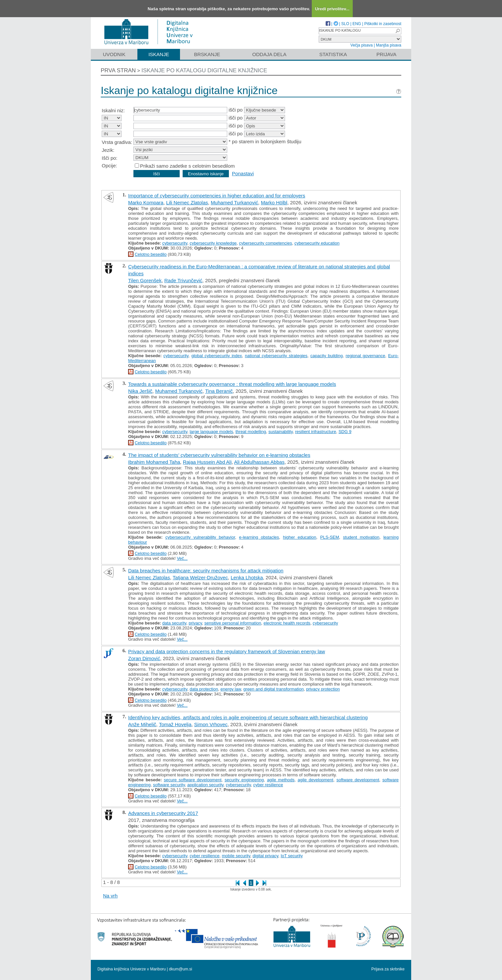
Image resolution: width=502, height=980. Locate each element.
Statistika (333, 54)
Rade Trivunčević (183, 280)
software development (358, 780)
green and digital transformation (274, 689)
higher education (300, 537)
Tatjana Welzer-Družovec (200, 577)
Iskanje (159, 54)
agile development (315, 780)
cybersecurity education (317, 243)
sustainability (281, 432)
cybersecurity (175, 243)
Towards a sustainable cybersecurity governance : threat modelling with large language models (232, 384)
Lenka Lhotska (247, 577)
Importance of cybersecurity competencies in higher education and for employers (217, 196)
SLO (345, 24)
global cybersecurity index (216, 356)
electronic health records (287, 623)
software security (169, 785)
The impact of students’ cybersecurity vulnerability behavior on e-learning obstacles (219, 455)
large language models (211, 432)
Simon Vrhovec (211, 724)
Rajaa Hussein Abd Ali (207, 462)
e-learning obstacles (259, 537)
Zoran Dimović (144, 658)
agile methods (281, 780)
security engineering (244, 780)
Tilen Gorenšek (145, 280)
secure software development (193, 780)
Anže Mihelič (142, 724)
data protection (204, 689)
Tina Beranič (219, 391)
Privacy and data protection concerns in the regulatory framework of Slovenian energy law (227, 651)
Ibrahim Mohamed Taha (154, 462)
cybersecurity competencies (266, 243)
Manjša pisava (389, 45)
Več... (182, 558)
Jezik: (108, 150)
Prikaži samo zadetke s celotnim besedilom (187, 166)
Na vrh (110, 896)
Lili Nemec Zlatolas (187, 203)
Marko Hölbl (274, 203)
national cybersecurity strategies (276, 356)
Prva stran (118, 70)
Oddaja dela (269, 54)
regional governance (366, 356)
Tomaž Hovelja (175, 724)
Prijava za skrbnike (388, 969)
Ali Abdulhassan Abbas (259, 462)
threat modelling (251, 432)
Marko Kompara (146, 203)
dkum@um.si (181, 969)
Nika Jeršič (140, 391)
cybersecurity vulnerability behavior (200, 537)
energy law (231, 689)
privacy (195, 623)
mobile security (236, 856)
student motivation (361, 537)
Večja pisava (361, 45)
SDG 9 (345, 432)
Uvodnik (114, 54)
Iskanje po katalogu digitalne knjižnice (204, 70)
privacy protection (323, 689)
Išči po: (110, 158)
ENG (357, 24)
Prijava (386, 54)
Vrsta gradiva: (117, 142)
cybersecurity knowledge (213, 243)
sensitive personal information (233, 623)
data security (174, 623)
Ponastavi (243, 173)
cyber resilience (268, 785)
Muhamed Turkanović (234, 203)
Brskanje (207, 54)
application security (205, 785)
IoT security (292, 856)
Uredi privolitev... (332, 9)
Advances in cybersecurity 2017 (163, 813)
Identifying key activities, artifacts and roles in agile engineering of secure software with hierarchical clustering (248, 717)
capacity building (327, 356)
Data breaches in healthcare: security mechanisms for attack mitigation (206, 571)
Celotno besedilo (151, 254)
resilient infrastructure (315, 432)
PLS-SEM (330, 537)
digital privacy (266, 856)
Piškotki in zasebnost (383, 24)
